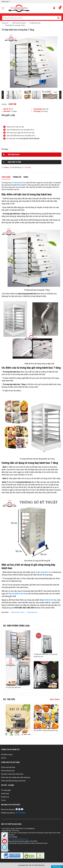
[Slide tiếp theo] (60, 95)
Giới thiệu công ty (7, 755)
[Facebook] (17, 809)
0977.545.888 (26, 167)
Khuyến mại (5, 797)
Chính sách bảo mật (8, 771)
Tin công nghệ (6, 790)
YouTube (5, 841)
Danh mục (6, 2)
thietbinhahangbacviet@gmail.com (17, 839)
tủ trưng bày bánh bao (19, 183)
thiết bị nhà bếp (50, 600)
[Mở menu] (4, 8)
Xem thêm (55, 699)
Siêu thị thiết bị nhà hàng (18, 594)
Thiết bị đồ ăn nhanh (18, 612)
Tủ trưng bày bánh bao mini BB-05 (45, 685)
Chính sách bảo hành (8, 767)
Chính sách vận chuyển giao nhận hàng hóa (16, 777)
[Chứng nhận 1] (12, 856)
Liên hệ (4, 758)
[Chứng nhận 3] (41, 856)
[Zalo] (5, 847)
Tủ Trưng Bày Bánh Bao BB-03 (16, 654)
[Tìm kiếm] (58, 18)
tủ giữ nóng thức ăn (43, 572)
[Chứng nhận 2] (30, 856)
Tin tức (3, 800)
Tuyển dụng (5, 794)
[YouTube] (22, 809)
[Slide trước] (3, 95)
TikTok (5, 835)
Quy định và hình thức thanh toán (12, 774)
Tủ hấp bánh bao (32, 612)
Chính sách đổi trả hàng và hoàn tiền (13, 781)
